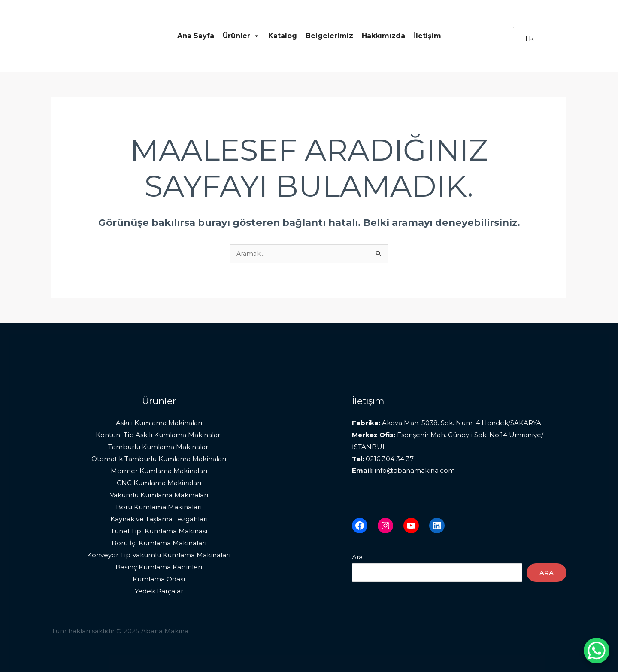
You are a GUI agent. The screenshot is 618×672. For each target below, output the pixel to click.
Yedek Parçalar (159, 591)
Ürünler (241, 36)
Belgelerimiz (329, 36)
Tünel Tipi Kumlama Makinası (159, 531)
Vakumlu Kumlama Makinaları (159, 495)
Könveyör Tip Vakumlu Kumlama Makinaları (159, 555)
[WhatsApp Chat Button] (597, 651)
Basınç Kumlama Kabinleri (159, 567)
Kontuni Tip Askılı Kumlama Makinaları (159, 435)
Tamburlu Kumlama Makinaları (159, 447)
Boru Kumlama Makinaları (159, 507)
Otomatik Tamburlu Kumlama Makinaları (159, 459)
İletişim (427, 36)
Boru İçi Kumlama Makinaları (159, 543)
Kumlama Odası (159, 579)
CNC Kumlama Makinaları (159, 483)
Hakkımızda (383, 36)
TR (529, 38)
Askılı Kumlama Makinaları (159, 423)
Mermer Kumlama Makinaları (159, 471)
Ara (357, 558)
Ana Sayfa (196, 36)
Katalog (283, 36)
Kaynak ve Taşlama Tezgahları (159, 519)
